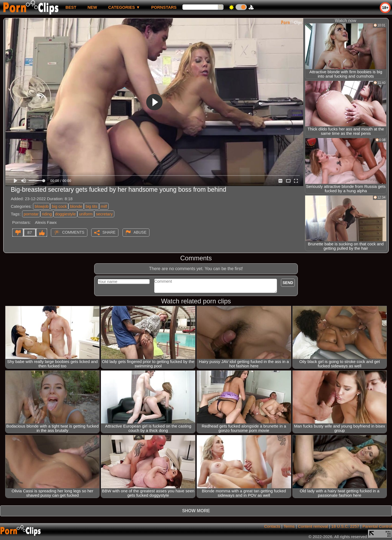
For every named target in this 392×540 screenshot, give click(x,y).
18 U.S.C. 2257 (345, 526)
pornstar (31, 214)
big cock (59, 206)
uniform (86, 214)
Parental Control (377, 526)
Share (109, 232)
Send (288, 283)
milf (104, 206)
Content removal (313, 526)
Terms (289, 526)
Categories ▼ (124, 7)
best (71, 7)
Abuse (140, 232)
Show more (196, 511)
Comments (73, 232)
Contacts (272, 526)
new (92, 7)
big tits (91, 206)
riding (47, 214)
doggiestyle (65, 214)
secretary (104, 214)
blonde (76, 206)
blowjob (42, 206)
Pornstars (164, 7)
